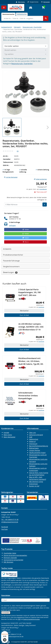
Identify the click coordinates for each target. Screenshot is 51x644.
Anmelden (6, 613)
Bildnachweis (34, 448)
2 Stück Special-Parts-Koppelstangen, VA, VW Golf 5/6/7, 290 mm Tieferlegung (30, 293)
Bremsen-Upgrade (10, 558)
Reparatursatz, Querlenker (32, 27)
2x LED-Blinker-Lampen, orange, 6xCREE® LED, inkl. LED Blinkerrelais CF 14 (31, 327)
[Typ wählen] (25, 54)
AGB (31, 437)
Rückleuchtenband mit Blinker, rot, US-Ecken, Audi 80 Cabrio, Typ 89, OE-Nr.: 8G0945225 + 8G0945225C (31, 362)
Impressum (33, 444)
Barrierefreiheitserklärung (39, 446)
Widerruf (32, 441)
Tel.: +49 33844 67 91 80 (10, 520)
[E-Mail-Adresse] (45, 205)
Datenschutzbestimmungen (32, 619)
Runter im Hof (34, 486)
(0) (18, 151)
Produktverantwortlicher (13, 255)
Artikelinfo (7, 249)
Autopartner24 (7, 27)
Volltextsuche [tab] (22, 14)
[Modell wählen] (25, 50)
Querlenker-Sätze (10, 553)
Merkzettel (45, 2)
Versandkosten (43, 189)
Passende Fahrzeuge (11, 261)
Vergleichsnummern (11, 267)
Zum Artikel (24, 315)
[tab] (8, 14)
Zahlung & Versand (36, 435)
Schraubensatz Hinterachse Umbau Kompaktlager (28, 396)
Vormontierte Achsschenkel (13, 560)
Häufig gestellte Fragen (37, 453)
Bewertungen (10, 272)
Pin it (26, 242)
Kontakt (6, 433)
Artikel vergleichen (40, 179)
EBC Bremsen (8, 562)
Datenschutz (34, 439)
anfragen (12, 225)
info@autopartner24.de (10, 522)
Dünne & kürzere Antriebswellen (15, 555)
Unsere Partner (35, 450)
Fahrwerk (17, 27)
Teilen (25, 230)
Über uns (33, 433)
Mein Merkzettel (9, 437)
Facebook (5, 527)
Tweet (26, 238)
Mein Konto (20, 2)
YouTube (4, 529)
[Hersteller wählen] (25, 46)
